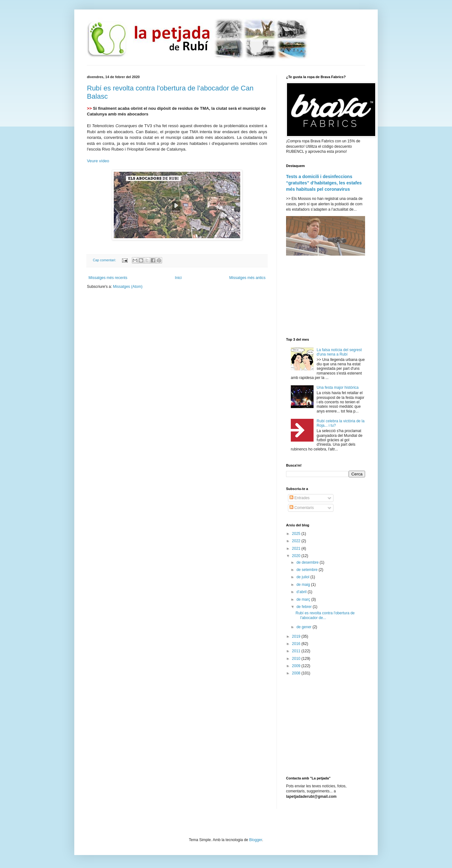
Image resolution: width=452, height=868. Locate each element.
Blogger (256, 840)
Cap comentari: (105, 260)
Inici (178, 278)
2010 (297, 659)
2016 (297, 644)
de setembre (308, 570)
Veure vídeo (98, 161)
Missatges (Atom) (128, 287)
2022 (297, 541)
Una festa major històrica (338, 387)
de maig (304, 585)
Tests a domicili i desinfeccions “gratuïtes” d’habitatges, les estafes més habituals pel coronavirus (324, 183)
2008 (297, 673)
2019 (297, 636)
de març (304, 599)
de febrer (305, 607)
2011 (297, 651)
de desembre (308, 562)
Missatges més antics (247, 278)
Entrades (299, 498)
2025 (297, 534)
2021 (297, 549)
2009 (297, 666)
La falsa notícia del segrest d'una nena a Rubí (339, 352)
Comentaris (302, 508)
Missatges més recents (108, 278)
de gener (305, 627)
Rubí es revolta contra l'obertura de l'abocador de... (325, 615)
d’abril (302, 592)
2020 (297, 556)
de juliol (303, 577)
